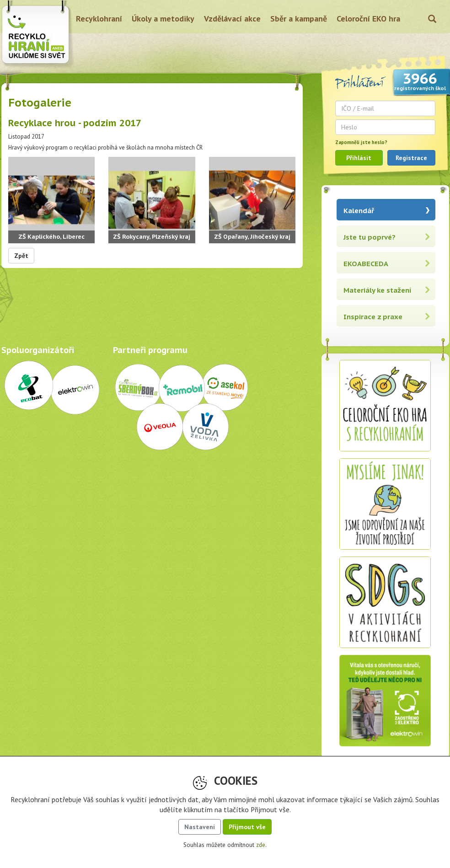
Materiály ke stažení (378, 290)
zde (261, 845)
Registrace (411, 158)
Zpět (21, 256)
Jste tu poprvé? (370, 237)
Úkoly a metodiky (163, 19)
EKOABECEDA (366, 264)
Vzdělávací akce (232, 19)
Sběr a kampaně (299, 19)
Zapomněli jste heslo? (361, 142)
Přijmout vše (247, 827)
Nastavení (200, 827)
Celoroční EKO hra (368, 19)
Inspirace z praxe (373, 317)
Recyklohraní (99, 19)
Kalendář (359, 211)
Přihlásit (359, 158)
